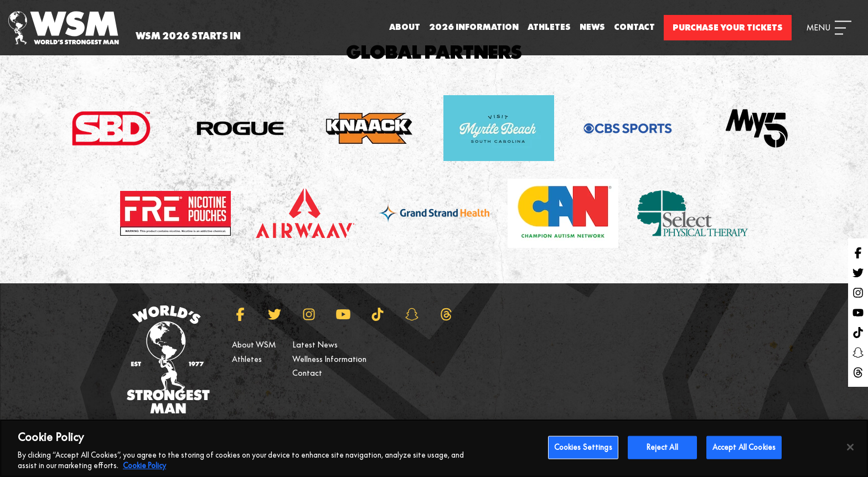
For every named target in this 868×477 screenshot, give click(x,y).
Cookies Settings (583, 453)
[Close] (850, 453)
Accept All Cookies (744, 453)
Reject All (662, 453)
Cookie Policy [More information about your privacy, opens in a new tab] (144, 471)
